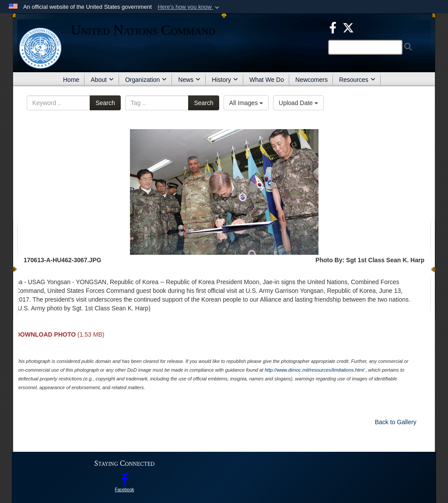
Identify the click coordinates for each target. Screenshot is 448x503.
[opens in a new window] (333, 27)
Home (71, 80)
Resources (357, 80)
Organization (146, 80)
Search (105, 103)
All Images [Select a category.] (246, 103)
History (225, 80)
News (189, 80)
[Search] (365, 47)
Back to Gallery (396, 422)
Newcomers (311, 80)
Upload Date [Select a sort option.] (298, 103)
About (102, 80)
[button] (189, 7)
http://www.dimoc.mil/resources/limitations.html (314, 370)
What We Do (267, 80)
